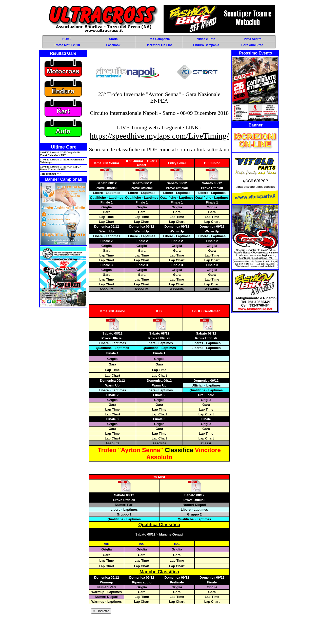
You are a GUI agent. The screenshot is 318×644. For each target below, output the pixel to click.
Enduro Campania (206, 45)
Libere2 (197, 348)
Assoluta (106, 289)
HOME (67, 39)
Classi (206, 443)
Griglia (106, 207)
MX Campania (160, 39)
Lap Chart (107, 222)
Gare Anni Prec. (253, 45)
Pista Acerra (253, 39)
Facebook (113, 45)
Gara (107, 212)
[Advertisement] (159, 631)
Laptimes (113, 193)
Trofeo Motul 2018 (67, 45)
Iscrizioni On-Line (160, 45)
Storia (113, 39)
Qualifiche (98, 198)
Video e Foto (206, 39)
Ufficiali (197, 385)
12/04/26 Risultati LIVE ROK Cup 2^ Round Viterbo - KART (61, 168)
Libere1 (197, 343)
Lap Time (106, 217)
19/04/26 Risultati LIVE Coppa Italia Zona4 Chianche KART (60, 154)
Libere (98, 193)
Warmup (98, 592)
